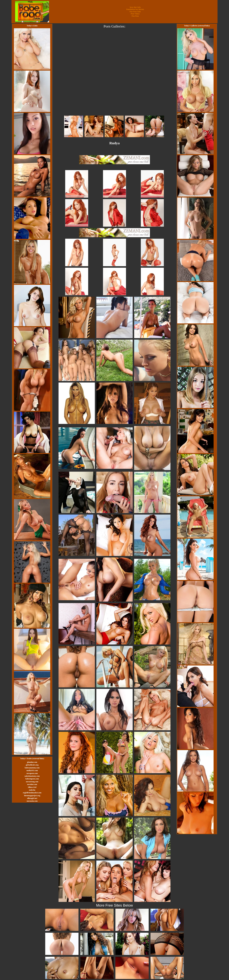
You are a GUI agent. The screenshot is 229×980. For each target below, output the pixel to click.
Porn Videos (135, 14)
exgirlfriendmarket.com (32, 793)
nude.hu (32, 790)
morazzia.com (32, 801)
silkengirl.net (32, 798)
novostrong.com (32, 782)
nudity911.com (32, 770)
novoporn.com (32, 773)
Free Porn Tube (135, 12)
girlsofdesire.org (32, 765)
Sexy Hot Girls (135, 7)
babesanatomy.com (32, 768)
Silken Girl (32, 787)
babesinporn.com (32, 779)
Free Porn (135, 16)
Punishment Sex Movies (135, 9)
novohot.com (32, 784)
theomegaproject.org (32, 796)
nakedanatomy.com (32, 776)
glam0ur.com (32, 762)
